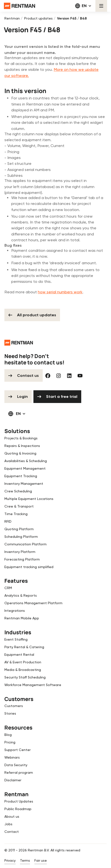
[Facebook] (48, 376)
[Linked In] (69, 376)
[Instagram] (59, 376)
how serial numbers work (60, 292)
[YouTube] (80, 376)
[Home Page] (20, 6)
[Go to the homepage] (19, 343)
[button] (83, 6)
